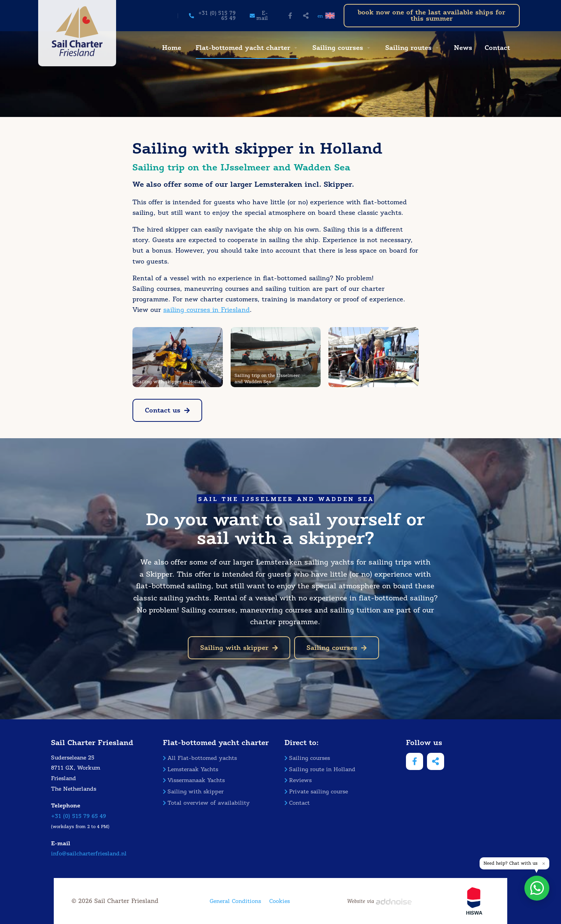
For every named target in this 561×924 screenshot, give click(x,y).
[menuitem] (171, 48)
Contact (497, 48)
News (463, 48)
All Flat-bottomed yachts (200, 758)
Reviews (298, 780)
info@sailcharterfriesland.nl (89, 854)
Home (172, 48)
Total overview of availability (206, 803)
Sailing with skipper (239, 648)
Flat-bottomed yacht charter (243, 48)
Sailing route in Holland (320, 769)
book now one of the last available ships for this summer (431, 15)
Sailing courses (338, 48)
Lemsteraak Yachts (191, 769)
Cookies (280, 901)
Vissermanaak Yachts (194, 780)
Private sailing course (316, 792)
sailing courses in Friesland (206, 310)
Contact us (167, 410)
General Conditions (235, 901)
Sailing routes (408, 48)
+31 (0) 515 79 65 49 (79, 816)
